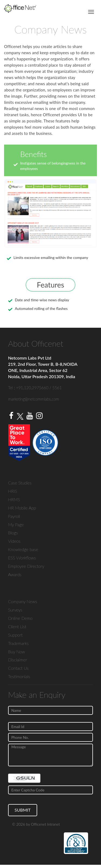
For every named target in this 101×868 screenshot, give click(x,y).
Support (15, 635)
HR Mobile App (22, 508)
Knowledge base (23, 549)
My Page (16, 524)
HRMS (14, 499)
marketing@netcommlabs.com (34, 399)
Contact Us (18, 668)
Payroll (14, 516)
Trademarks (18, 643)
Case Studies (20, 483)
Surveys (15, 610)
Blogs (13, 533)
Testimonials (19, 676)
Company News (23, 601)
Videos (14, 541)
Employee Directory (26, 566)
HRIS (13, 491)
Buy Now (17, 652)
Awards (15, 574)
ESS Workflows (22, 558)
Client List (17, 626)
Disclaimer (18, 660)
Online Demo (20, 618)
